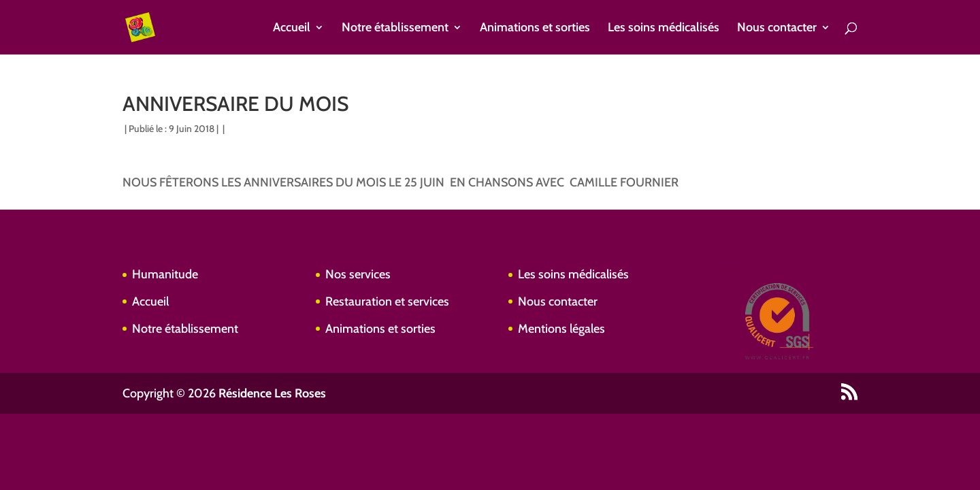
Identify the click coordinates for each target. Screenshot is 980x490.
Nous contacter (777, 29)
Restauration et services (387, 301)
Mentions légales (561, 329)
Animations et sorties (535, 29)
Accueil (292, 29)
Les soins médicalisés (664, 29)
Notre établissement (395, 29)
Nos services (358, 274)
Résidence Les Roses (272, 393)
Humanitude (165, 274)
